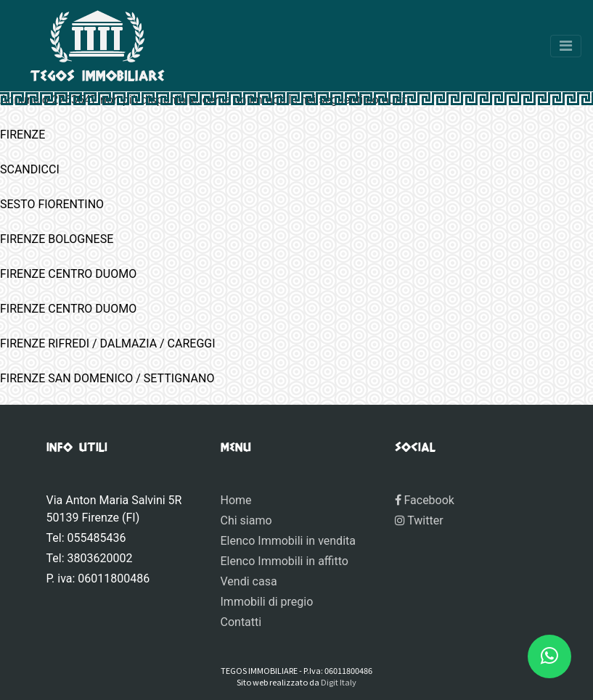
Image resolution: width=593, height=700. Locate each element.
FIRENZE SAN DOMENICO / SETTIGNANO (107, 378)
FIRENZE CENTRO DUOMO (68, 274)
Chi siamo (246, 520)
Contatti (241, 622)
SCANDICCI (30, 169)
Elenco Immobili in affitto (285, 561)
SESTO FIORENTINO (52, 204)
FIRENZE (23, 135)
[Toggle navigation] (566, 46)
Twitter (419, 520)
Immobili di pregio (267, 602)
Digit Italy (339, 682)
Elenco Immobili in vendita (288, 541)
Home (236, 500)
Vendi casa (249, 581)
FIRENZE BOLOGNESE (57, 239)
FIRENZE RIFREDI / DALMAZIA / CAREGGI (108, 343)
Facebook (425, 500)
